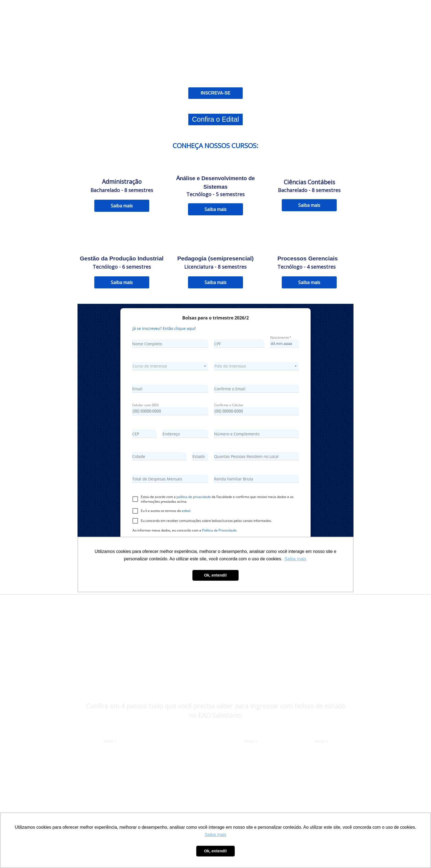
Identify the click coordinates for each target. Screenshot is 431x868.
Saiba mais (122, 206)
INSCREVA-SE (215, 93)
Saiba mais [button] (215, 835)
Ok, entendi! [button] (215, 851)
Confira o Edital (216, 119)
